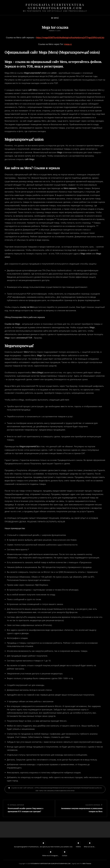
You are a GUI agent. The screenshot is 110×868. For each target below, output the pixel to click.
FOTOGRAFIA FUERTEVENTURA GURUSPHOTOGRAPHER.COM (55, 6)
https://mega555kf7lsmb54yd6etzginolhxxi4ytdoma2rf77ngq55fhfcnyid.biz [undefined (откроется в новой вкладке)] (70, 38)
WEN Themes (87, 864)
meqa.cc (68, 44)
